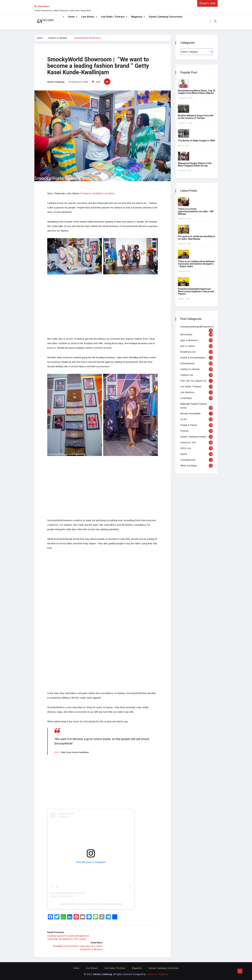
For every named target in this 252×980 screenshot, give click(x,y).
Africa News (186, 334)
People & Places (189, 425)
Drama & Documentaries (193, 358)
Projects (184, 431)
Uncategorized (188, 460)
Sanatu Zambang (56, 82)
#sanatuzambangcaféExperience (197, 327)
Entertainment (187, 363)
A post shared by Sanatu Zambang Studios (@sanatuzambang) (91, 904)
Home (71, 17)
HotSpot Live (187, 375)
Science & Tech (188, 442)
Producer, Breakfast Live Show (97, 193)
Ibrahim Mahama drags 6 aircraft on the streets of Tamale (196, 117)
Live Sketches (187, 392)
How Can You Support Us (193, 381)
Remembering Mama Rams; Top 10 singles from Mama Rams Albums (197, 92)
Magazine (137, 17)
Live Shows (88, 17)
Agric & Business (189, 340)
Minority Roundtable (190, 414)
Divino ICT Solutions (158, 974)
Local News (186, 398)
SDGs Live (186, 448)
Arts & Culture (188, 346)
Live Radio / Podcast (113, 17)
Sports (184, 454)
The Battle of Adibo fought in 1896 (196, 141)
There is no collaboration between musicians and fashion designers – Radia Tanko (196, 264)
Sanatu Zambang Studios (193, 437)
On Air (183, 419)
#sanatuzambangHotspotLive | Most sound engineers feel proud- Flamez (196, 291)
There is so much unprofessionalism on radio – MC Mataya (196, 211)
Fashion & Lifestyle (58, 38)
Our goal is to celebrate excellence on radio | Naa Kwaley (196, 238)
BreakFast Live (188, 352)
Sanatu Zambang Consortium (166, 17)
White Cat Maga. (189, 466)
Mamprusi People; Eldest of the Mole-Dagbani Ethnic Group (195, 165)
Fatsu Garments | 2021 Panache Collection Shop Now (63, 11)
